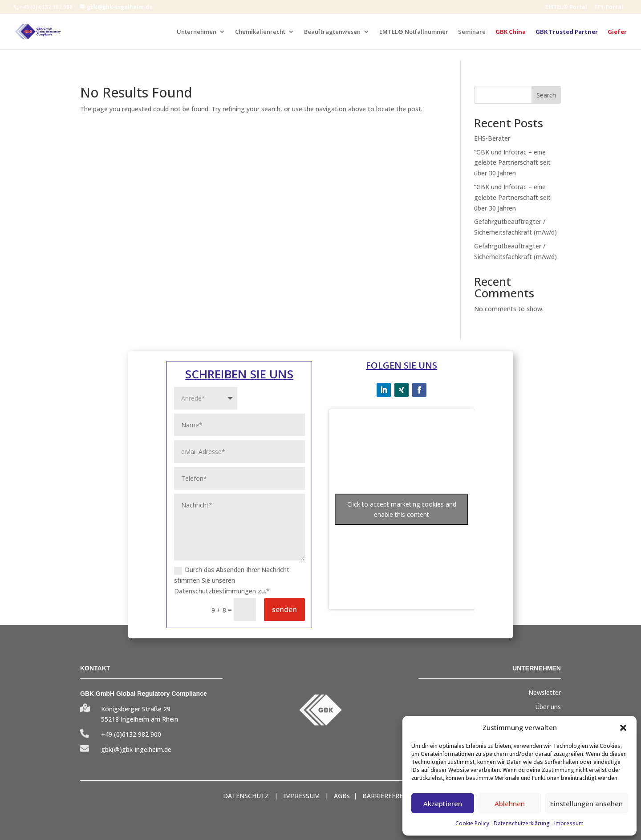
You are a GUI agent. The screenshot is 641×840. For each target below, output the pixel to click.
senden (284, 609)
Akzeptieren (443, 803)
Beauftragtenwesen (332, 32)
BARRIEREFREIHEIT (390, 796)
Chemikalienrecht (260, 32)
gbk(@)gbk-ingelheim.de (136, 749)
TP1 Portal (609, 8)
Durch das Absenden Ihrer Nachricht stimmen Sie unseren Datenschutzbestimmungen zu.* (232, 580)
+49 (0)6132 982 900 (131, 734)
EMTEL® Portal (566, 8)
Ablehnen (510, 803)
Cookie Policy (472, 823)
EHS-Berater (492, 138)
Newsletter (545, 692)
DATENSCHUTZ (246, 796)
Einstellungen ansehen (586, 803)
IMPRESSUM (301, 796)
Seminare (472, 32)
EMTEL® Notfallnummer (414, 32)
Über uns (548, 707)
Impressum (569, 823)
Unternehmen (197, 32)
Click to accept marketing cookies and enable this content (402, 509)
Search (546, 95)
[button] (623, 728)
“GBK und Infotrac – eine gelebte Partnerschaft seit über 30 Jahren (512, 163)
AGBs (342, 796)
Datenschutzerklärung (522, 823)
